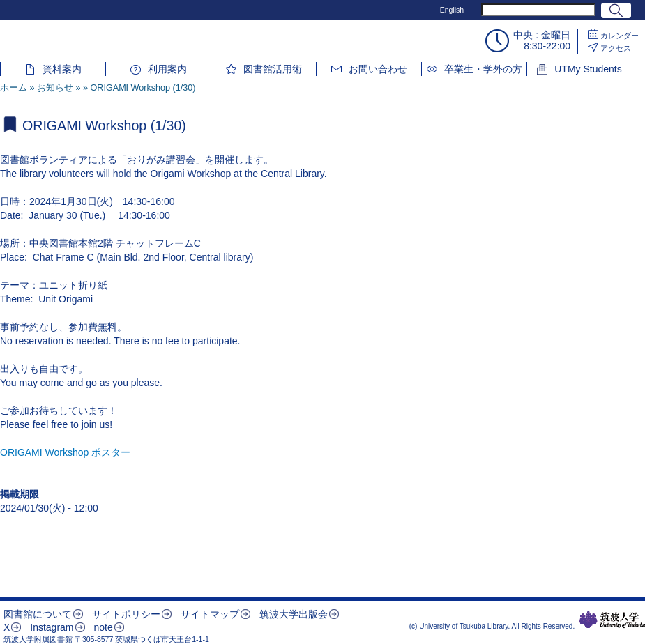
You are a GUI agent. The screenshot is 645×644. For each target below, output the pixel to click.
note (103, 627)
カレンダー (620, 36)
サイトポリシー (126, 614)
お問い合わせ (378, 69)
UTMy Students (588, 69)
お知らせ (55, 88)
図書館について (38, 614)
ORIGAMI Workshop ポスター (65, 452)
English (452, 10)
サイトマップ (210, 614)
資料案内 (62, 69)
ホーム (14, 88)
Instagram (52, 627)
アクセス (616, 48)
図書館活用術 (273, 69)
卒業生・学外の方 (483, 69)
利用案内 (167, 69)
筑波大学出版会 (294, 614)
